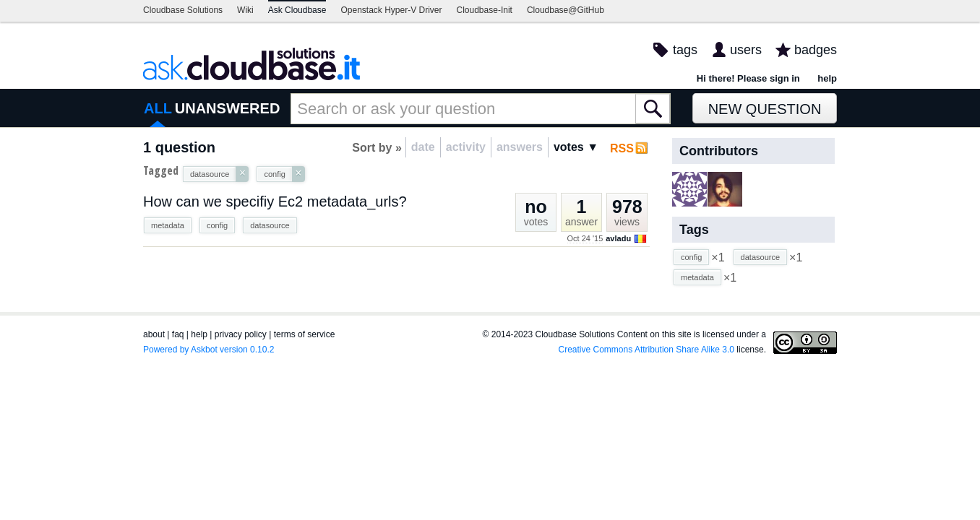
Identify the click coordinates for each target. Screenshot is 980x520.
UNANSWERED (228, 108)
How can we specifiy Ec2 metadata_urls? (275, 201)
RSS (622, 148)
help (827, 78)
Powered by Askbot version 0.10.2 (209, 350)
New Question (765, 109)
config (217, 225)
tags (685, 50)
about (154, 334)
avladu (618, 238)
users (746, 50)
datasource (270, 225)
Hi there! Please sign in (748, 78)
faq (178, 334)
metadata (168, 225)
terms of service (305, 334)
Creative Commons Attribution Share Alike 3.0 (646, 350)
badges (816, 50)
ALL (158, 108)
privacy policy (241, 334)
